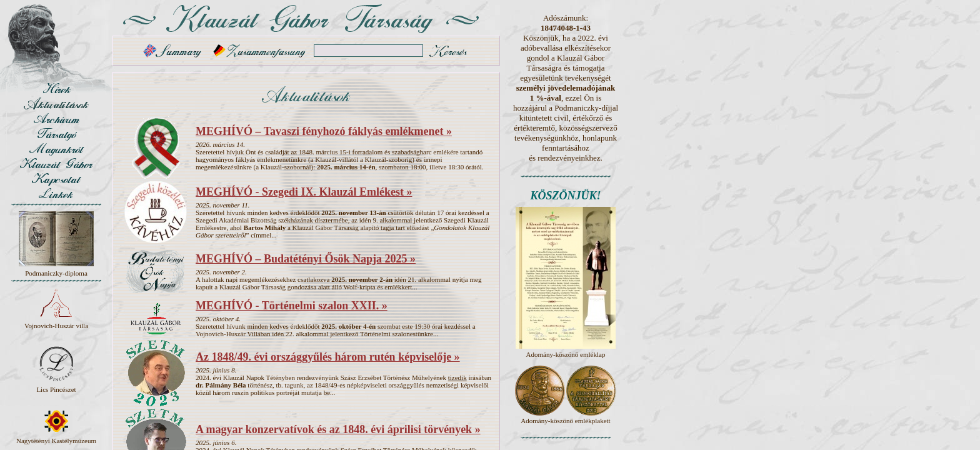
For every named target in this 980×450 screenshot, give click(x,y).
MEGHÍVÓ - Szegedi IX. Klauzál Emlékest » (304, 192)
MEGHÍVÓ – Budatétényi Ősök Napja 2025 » (306, 259)
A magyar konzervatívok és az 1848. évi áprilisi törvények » (338, 429)
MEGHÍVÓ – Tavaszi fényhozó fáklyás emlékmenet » (324, 131)
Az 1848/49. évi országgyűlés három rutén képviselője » (328, 357)
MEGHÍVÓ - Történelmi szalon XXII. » (292, 306)
